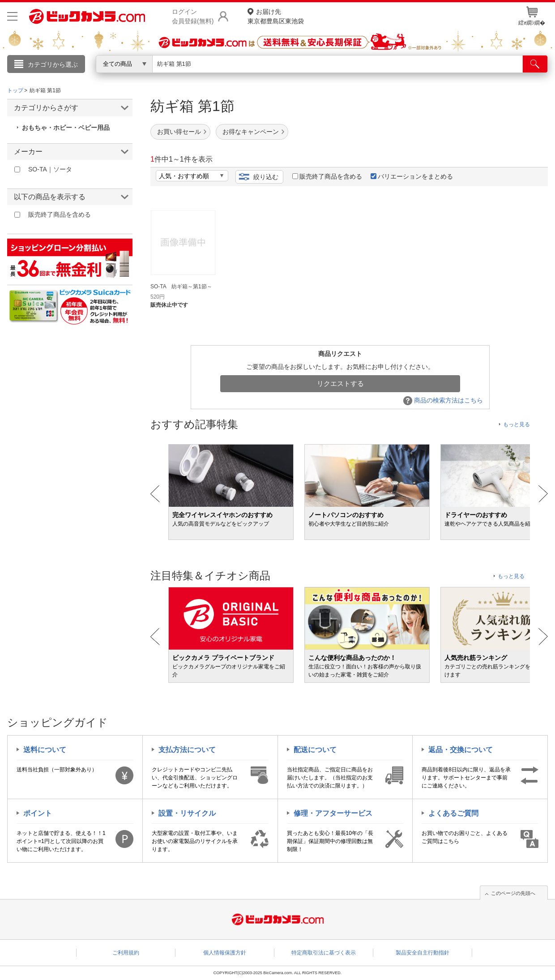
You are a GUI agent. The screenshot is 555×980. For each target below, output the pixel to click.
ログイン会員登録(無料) (193, 16)
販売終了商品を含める (327, 176)
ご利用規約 (126, 953)
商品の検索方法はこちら (443, 400)
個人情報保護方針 (225, 953)
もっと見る (517, 424)
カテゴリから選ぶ (53, 64)
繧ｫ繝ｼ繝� (532, 16)
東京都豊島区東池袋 (276, 16)
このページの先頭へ (513, 893)
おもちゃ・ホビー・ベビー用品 (66, 128)
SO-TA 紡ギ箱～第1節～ (181, 287)
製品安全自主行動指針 (423, 953)
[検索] (535, 64)
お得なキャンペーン (251, 132)
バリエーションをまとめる (412, 176)
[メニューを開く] (12, 16)
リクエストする (340, 383)
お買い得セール (179, 132)
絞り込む (266, 177)
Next (543, 494)
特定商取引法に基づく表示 (324, 953)
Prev (155, 494)
